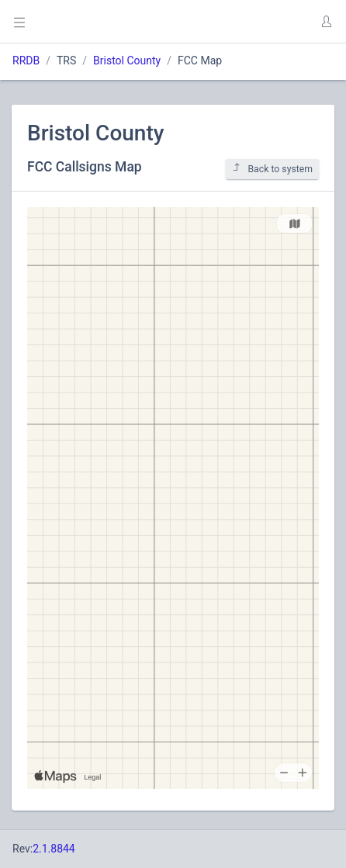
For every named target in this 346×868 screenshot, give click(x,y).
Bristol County (127, 61)
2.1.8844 (54, 849)
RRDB (26, 61)
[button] (326, 22)
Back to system (272, 169)
